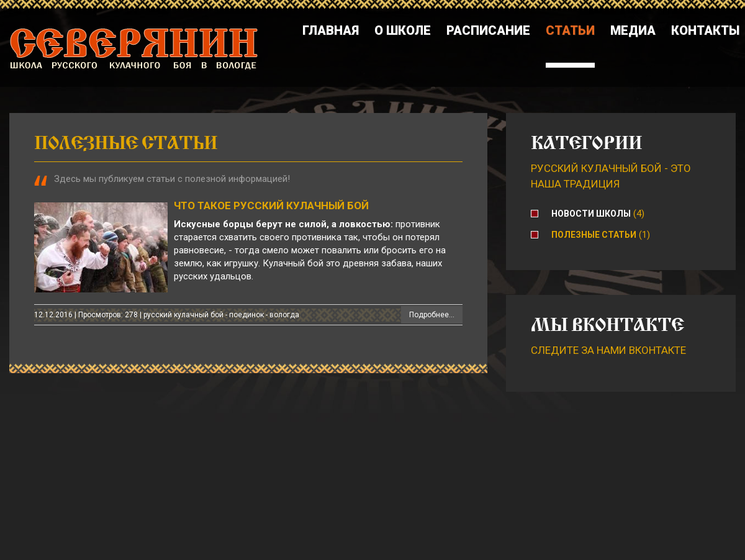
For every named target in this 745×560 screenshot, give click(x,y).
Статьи (570, 30)
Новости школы (591, 214)
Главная (331, 30)
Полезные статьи (594, 235)
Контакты (705, 30)
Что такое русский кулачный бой (271, 205)
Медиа (633, 30)
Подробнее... (432, 315)
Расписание (488, 30)
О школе (403, 30)
